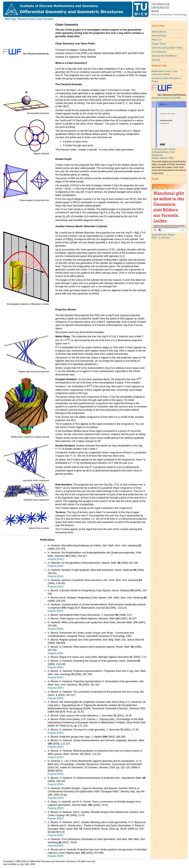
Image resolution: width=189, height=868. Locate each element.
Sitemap (156, 60)
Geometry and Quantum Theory (167, 48)
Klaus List (157, 40)
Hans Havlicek (159, 36)
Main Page (11, 19)
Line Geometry (159, 52)
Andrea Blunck (159, 32)
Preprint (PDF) (56, 559)
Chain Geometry (45, 19)
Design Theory (159, 44)
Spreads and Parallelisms (164, 56)
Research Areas (26, 19)
